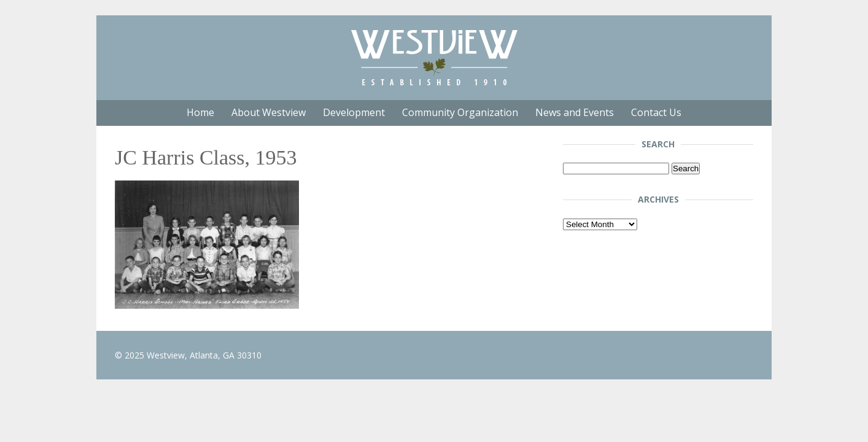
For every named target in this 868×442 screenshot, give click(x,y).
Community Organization (460, 112)
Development (354, 112)
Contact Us (656, 112)
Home (200, 112)
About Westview (269, 112)
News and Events (575, 112)
